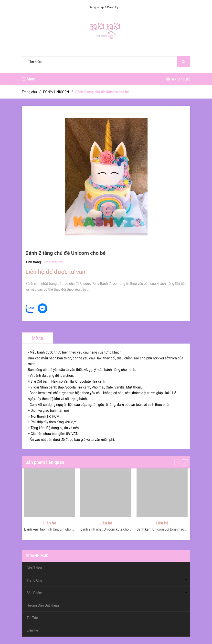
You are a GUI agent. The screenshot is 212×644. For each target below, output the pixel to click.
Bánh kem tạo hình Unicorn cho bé (50, 529)
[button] (185, 462)
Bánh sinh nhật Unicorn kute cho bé (107, 529)
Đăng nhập (96, 7)
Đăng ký (113, 7)
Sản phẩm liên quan (45, 462)
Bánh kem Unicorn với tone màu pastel (165, 529)
